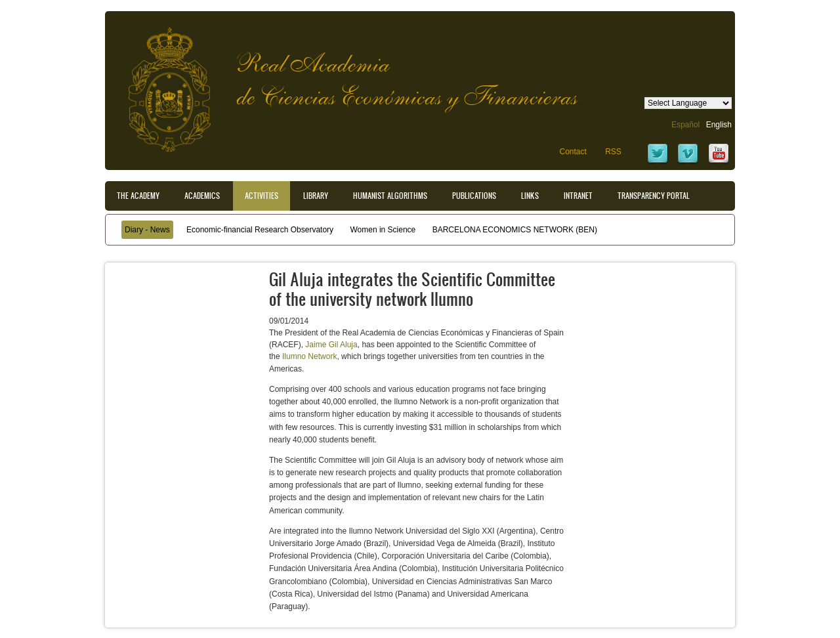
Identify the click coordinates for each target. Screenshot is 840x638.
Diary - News (147, 230)
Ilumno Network (309, 356)
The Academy (138, 196)
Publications (474, 196)
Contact (573, 152)
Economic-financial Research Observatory (260, 230)
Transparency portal (654, 196)
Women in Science (383, 230)
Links (530, 196)
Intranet (578, 196)
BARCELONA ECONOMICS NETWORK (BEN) (515, 230)
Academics (202, 196)
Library (316, 196)
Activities (262, 196)
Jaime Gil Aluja (331, 345)
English (719, 125)
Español (685, 125)
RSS (613, 152)
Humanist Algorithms (390, 196)
